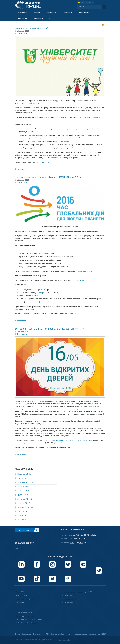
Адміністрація (21, 595)
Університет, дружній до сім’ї (32, 28)
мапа (82, 280)
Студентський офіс (70, 599)
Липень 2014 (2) (24, 515)
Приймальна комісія (24, 612)
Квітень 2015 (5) (24, 478)
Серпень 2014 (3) (24, 511)
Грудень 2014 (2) (24, 495)
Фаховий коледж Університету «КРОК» (78, 592)
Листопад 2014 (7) (25, 499)
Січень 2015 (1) (24, 491)
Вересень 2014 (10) (25, 507)
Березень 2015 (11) (25, 482)
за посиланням (43, 162)
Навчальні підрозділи (24, 599)
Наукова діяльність (70, 602)
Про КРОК (20, 592)
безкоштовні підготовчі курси (81, 440)
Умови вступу (92, 406)
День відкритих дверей (58, 440)
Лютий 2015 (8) (23, 487)
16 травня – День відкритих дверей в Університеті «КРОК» (49, 329)
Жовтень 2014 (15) (25, 503)
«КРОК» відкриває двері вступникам (57, 634)
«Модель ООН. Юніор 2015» (88, 271)
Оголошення (22, 34)
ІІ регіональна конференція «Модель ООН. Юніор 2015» (48, 177)
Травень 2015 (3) (24, 474)
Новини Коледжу (69, 595)
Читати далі (22, 169)
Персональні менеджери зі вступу (29, 619)
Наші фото (20, 602)
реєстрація (42, 293)
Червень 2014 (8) (24, 520)
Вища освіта (26, 634)
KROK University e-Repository (27, 623)
